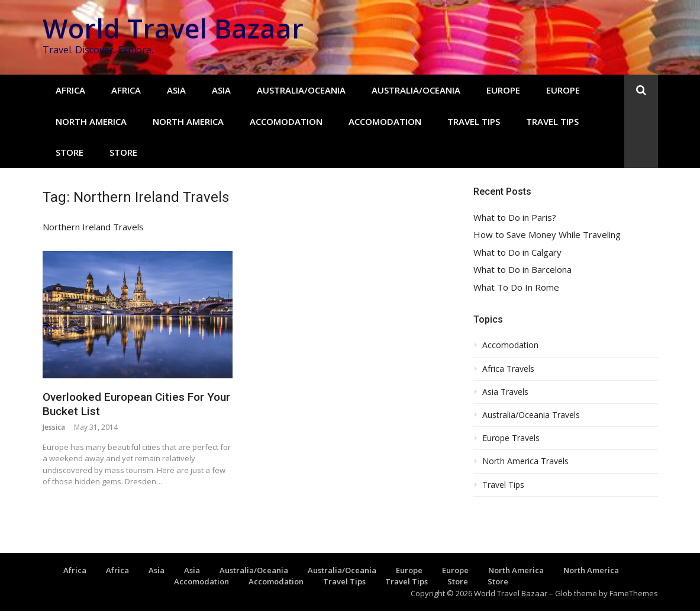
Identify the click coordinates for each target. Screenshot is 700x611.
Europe (503, 90)
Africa (70, 90)
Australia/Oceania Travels (531, 415)
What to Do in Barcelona (522, 270)
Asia (176, 90)
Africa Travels (508, 369)
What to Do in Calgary (517, 253)
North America (91, 121)
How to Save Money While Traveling (547, 235)
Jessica (54, 427)
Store (70, 152)
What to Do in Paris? (515, 218)
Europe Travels (511, 438)
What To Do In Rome (516, 287)
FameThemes (634, 593)
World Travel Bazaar (173, 28)
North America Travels (525, 461)
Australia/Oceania (301, 90)
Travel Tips (474, 121)
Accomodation (286, 121)
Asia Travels (505, 392)
